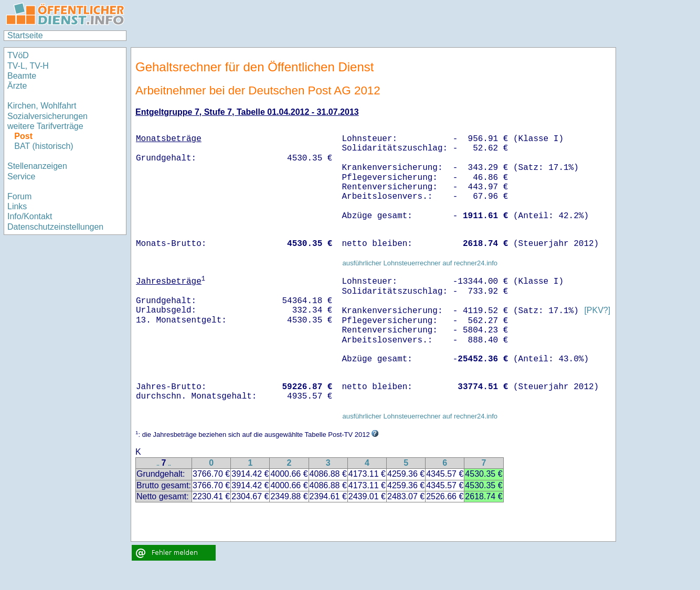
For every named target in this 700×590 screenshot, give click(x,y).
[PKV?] (597, 311)
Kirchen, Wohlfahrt (42, 106)
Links (17, 206)
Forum (19, 196)
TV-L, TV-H (28, 66)
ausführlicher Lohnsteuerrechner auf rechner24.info (420, 263)
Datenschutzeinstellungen (55, 227)
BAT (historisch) (44, 146)
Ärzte (17, 86)
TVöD (18, 55)
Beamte (22, 76)
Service (21, 176)
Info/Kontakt (30, 216)
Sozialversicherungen (47, 116)
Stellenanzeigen (37, 166)
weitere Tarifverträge (45, 126)
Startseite (25, 35)
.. (158, 464)
